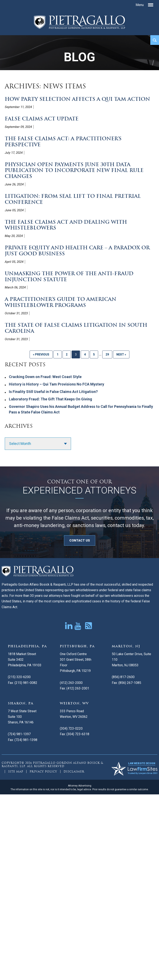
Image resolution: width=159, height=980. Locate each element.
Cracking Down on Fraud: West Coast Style (45, 377)
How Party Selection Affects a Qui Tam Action (77, 99)
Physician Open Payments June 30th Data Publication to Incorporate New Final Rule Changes (74, 170)
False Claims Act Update (42, 119)
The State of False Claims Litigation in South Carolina (76, 328)
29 (107, 354)
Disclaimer (74, 772)
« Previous (41, 354)
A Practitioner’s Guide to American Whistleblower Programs (61, 302)
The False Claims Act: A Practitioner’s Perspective (63, 142)
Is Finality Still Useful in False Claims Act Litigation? (53, 392)
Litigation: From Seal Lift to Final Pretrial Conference (73, 199)
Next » (121, 354)
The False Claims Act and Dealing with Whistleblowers (66, 225)
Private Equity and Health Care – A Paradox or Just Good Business (77, 251)
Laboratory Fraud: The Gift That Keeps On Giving (51, 399)
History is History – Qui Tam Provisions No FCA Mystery (57, 384)
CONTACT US (80, 540)
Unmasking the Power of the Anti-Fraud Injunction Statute (69, 276)
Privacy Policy (43, 772)
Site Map (16, 772)
